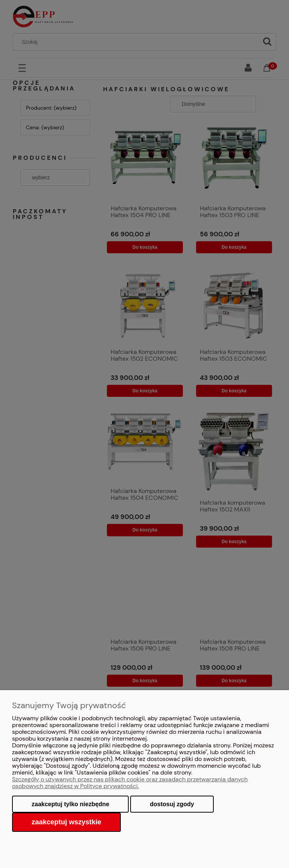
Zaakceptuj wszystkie (66, 822)
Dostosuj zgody (172, 804)
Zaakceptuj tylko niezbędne (70, 804)
